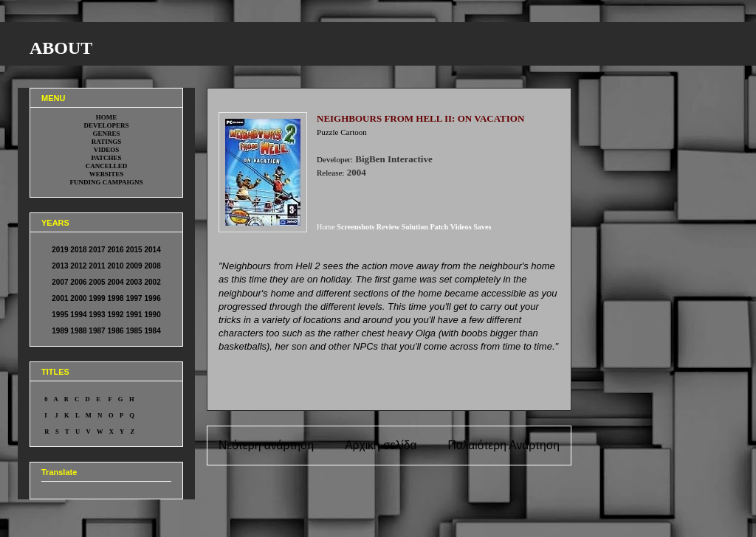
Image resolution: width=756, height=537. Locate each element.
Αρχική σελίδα (381, 445)
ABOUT (61, 48)
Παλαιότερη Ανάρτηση (504, 445)
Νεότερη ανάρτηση (266, 445)
